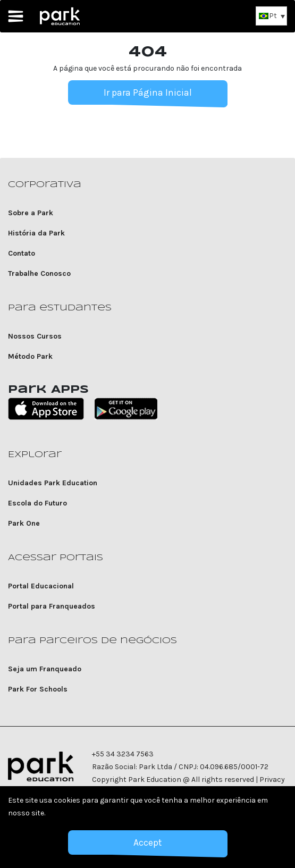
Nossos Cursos (35, 336)
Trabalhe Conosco (39, 273)
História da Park (36, 233)
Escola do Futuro (37, 503)
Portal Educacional (41, 586)
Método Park (30, 356)
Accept (147, 842)
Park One (24, 523)
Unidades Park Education (53, 483)
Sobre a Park (31, 213)
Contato (22, 253)
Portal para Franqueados (52, 606)
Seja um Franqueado (45, 669)
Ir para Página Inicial (148, 92)
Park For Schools (38, 689)
